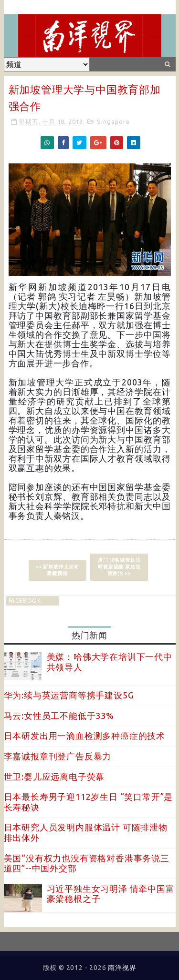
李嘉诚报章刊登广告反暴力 (58, 756)
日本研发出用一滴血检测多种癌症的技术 (84, 736)
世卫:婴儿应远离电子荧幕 (54, 777)
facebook (25, 601)
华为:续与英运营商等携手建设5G (69, 695)
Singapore (113, 121)
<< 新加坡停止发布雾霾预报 (57, 570)
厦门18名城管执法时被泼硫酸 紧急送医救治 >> (119, 567)
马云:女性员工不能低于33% (59, 716)
